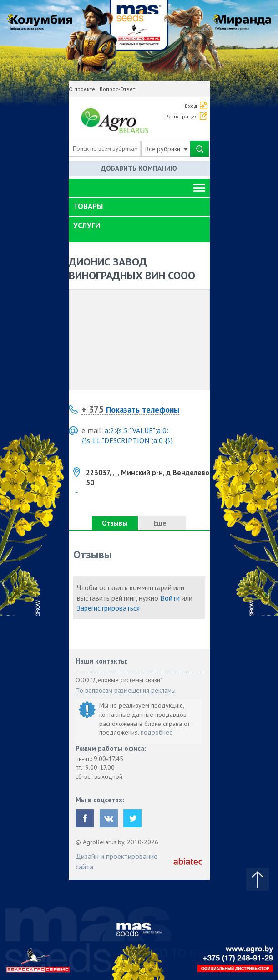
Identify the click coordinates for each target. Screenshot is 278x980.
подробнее (157, 732)
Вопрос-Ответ (117, 89)
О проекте (82, 89)
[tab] (139, 207)
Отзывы (115, 523)
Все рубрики (167, 149)
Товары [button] (88, 206)
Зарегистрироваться (108, 608)
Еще (162, 523)
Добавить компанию (139, 168)
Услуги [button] (87, 225)
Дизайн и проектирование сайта (116, 861)
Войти (170, 598)
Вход (191, 106)
